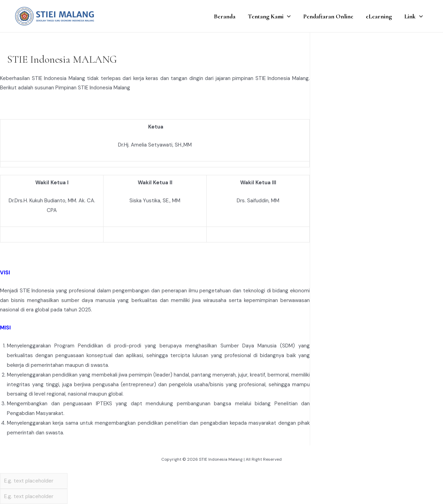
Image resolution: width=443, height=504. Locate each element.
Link (414, 16)
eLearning (379, 16)
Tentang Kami (269, 16)
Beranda (225, 16)
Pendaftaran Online (328, 16)
